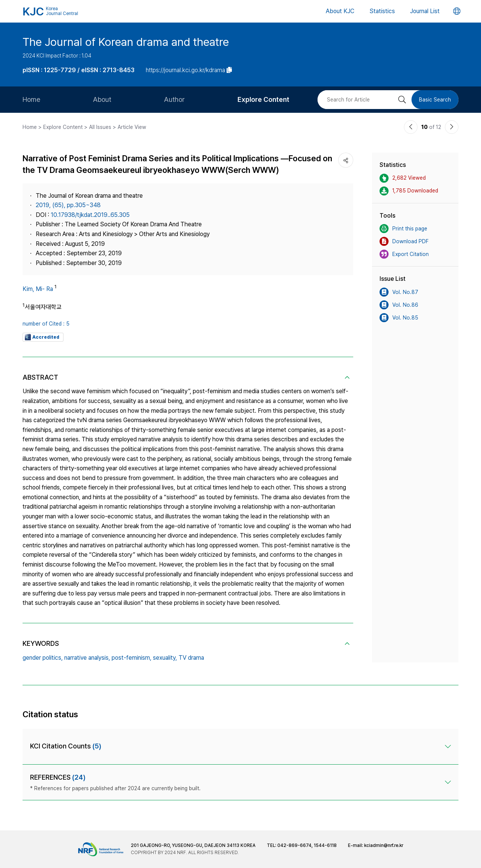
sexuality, (165, 658)
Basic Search (435, 100)
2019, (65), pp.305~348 (68, 205)
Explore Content (263, 99)
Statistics (382, 11)
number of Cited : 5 (46, 324)
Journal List (425, 11)
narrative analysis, (87, 658)
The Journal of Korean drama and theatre (126, 42)
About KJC (340, 11)
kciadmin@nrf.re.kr (384, 845)
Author (174, 99)
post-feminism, (132, 658)
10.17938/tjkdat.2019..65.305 (90, 215)
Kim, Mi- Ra (38, 289)
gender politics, (43, 658)
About (102, 99)
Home (31, 99)
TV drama (191, 658)
